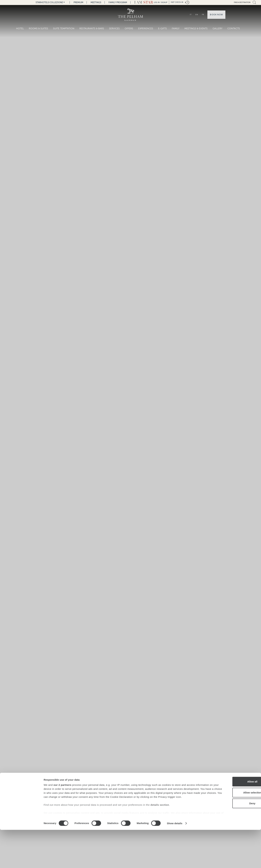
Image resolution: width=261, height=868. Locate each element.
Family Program (118, 2)
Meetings (96, 2)
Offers (129, 29)
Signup (164, 2)
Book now (216, 15)
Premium (78, 2)
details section (160, 847)
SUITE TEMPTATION (64, 29)
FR (203, 15)
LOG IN (157, 2)
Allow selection (233, 831)
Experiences (146, 29)
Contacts (234, 29)
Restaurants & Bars (92, 29)
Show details (175, 861)
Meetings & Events (196, 29)
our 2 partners (62, 823)
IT (191, 15)
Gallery (217, 29)
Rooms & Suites (38, 29)
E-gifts (162, 29)
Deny (233, 842)
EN (197, 15)
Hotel (20, 29)
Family (176, 29)
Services (114, 29)
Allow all (233, 820)
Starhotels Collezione (49, 2)
